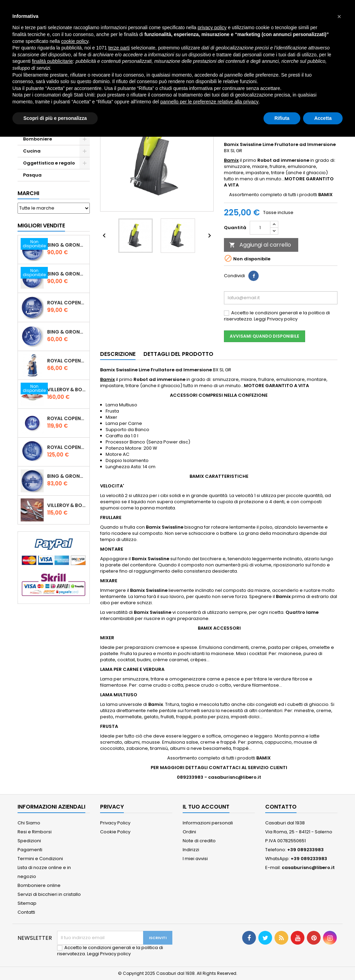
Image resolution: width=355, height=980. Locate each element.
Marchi (28, 193)
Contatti (26, 912)
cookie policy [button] (75, 41)
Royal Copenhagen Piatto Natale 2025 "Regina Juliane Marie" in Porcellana (67, 447)
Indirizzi (191, 850)
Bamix (231, 160)
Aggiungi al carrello (260, 245)
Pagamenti (30, 850)
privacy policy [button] (212, 27)
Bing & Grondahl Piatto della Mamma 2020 (67, 332)
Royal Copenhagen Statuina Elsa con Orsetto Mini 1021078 (67, 361)
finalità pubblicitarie (52, 61)
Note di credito (199, 841)
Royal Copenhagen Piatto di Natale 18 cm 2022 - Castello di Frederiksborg (67, 418)
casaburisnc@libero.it (308, 868)
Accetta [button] (323, 118)
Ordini (189, 832)
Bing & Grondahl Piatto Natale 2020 (67, 245)
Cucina (32, 151)
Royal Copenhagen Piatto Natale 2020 (67, 303)
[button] (339, 16)
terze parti (119, 48)
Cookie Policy (115, 832)
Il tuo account (206, 807)
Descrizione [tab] (118, 354)
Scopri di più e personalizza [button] (55, 118)
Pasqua (32, 175)
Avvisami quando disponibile (265, 336)
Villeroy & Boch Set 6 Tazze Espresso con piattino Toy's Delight (67, 390)
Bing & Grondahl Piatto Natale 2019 (67, 274)
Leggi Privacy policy (276, 319)
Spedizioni (29, 841)
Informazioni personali (208, 823)
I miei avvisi (195, 859)
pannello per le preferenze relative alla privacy (209, 102)
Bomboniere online (39, 885)
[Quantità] (260, 228)
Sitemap (27, 903)
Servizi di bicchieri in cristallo (49, 894)
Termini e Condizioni (40, 859)
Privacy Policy (115, 823)
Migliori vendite (41, 226)
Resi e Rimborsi (35, 832)
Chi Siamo (29, 823)
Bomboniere (37, 139)
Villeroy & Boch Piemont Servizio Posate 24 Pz (67, 505)
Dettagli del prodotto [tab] (178, 354)
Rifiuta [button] (282, 118)
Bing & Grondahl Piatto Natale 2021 (67, 476)
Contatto (281, 807)
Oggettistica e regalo (49, 163)
